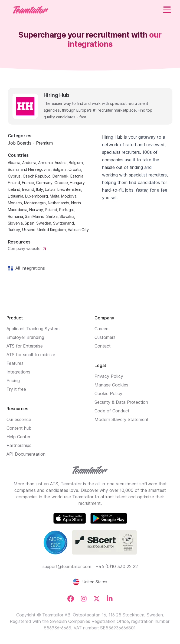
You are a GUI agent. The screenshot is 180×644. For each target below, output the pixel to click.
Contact (103, 346)
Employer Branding (25, 337)
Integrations (18, 372)
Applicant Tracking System (33, 329)
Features (15, 363)
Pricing (13, 381)
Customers (105, 337)
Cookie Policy (108, 393)
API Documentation (26, 454)
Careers (102, 329)
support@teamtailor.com (67, 566)
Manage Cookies (111, 385)
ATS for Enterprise (25, 346)
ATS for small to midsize (31, 355)
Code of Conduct (112, 411)
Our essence (19, 419)
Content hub (19, 428)
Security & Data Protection (121, 402)
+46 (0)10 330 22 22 (117, 566)
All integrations (29, 268)
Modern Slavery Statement (122, 419)
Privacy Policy (109, 376)
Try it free (16, 389)
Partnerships (19, 445)
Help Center (18, 437)
